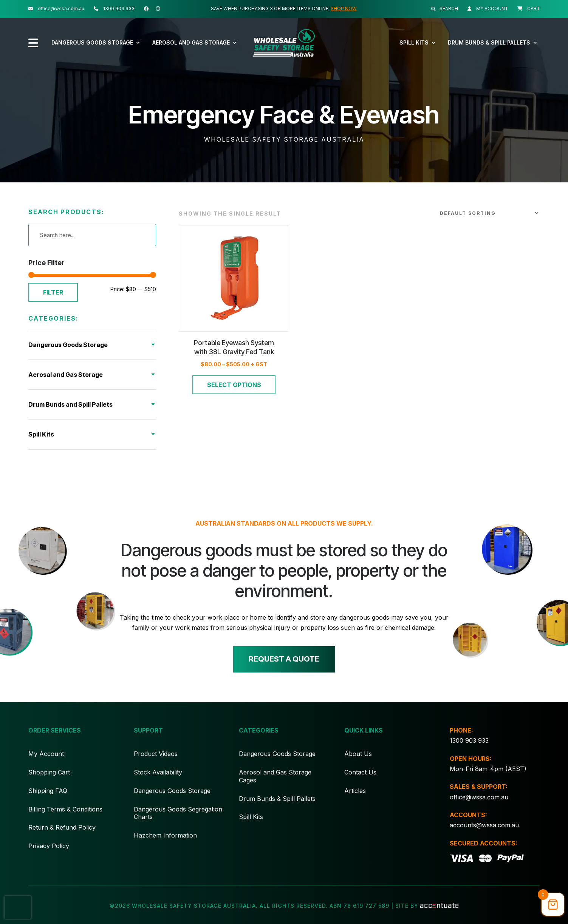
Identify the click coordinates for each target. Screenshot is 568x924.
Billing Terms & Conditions (65, 819)
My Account (46, 764)
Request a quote (284, 669)
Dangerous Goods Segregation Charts (178, 823)
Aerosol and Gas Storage (191, 42)
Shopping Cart (49, 782)
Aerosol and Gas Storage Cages (275, 786)
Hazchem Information (165, 845)
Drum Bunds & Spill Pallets (489, 42)
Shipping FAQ (48, 801)
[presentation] (18, 907)
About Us (358, 764)
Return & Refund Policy (62, 838)
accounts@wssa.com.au (484, 835)
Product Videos (156, 764)
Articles (355, 801)
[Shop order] (488, 223)
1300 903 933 (469, 751)
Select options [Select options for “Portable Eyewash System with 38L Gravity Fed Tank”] (234, 395)
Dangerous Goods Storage (92, 42)
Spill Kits (414, 42)
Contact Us (360, 782)
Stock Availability (158, 782)
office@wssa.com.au (479, 807)
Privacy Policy (49, 856)
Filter (53, 302)
